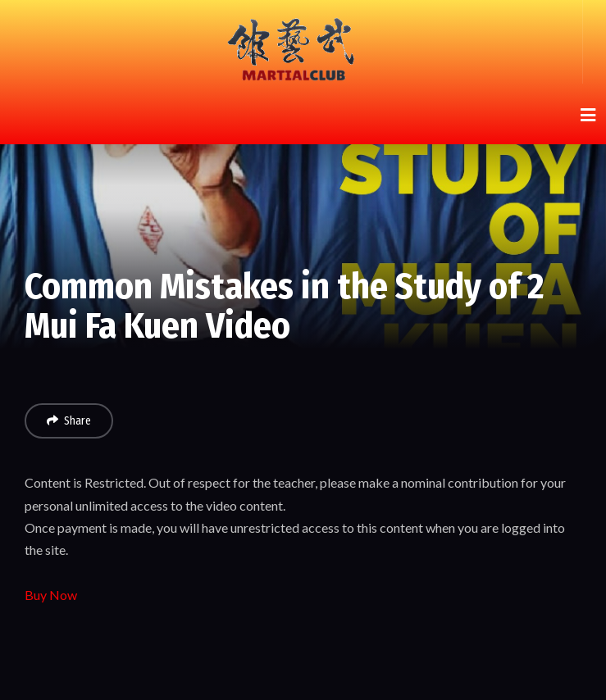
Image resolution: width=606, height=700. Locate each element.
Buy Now (51, 595)
